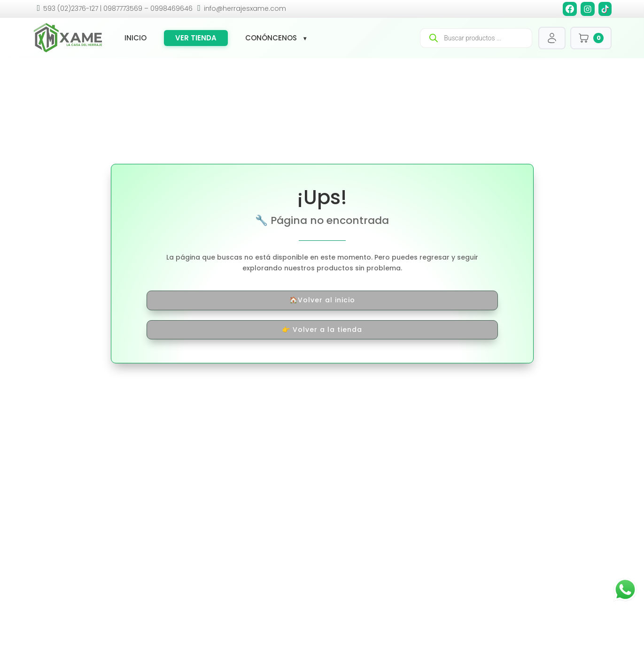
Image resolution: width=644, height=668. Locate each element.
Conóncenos (271, 38)
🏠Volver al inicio (322, 300)
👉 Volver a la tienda (322, 330)
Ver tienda (196, 38)
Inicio (136, 38)
